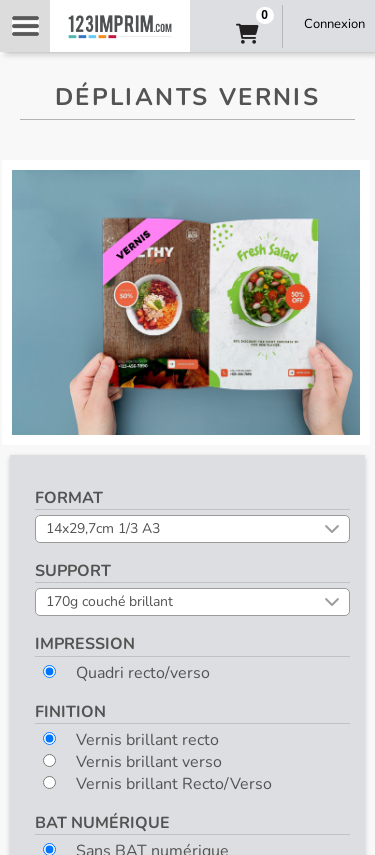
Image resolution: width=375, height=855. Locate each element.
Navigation (25, 26)
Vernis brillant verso (132, 762)
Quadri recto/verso (126, 673)
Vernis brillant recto (131, 740)
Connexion (334, 24)
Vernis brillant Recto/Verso (157, 784)
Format (69, 498)
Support (73, 571)
